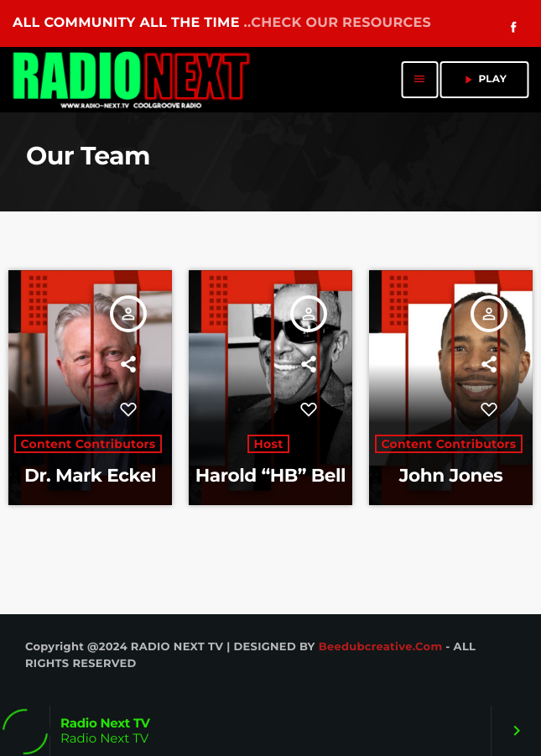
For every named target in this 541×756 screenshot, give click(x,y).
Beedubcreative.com (381, 647)
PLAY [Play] (484, 80)
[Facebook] (513, 29)
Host (268, 444)
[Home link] (133, 80)
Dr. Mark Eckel (90, 476)
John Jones (451, 476)
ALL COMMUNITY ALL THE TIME (222, 23)
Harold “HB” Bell (270, 476)
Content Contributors (88, 444)
